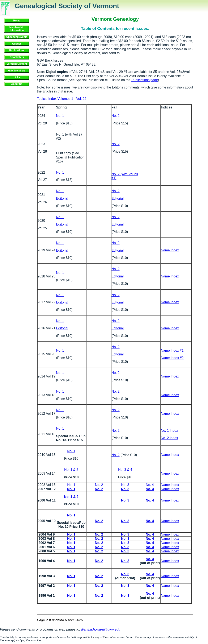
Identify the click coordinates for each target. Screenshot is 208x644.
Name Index (170, 250)
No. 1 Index (169, 431)
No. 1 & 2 (71, 470)
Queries (17, 44)
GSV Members (17, 71)
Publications (17, 50)
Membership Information (17, 29)
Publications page (145, 80)
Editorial (62, 199)
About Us (17, 84)
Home (17, 21)
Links (17, 77)
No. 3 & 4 (125, 470)
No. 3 (125, 485)
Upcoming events (17, 37)
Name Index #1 (172, 350)
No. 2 (115, 116)
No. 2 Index (169, 438)
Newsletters (17, 57)
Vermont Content (17, 64)
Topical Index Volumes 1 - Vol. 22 (62, 99)
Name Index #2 (172, 358)
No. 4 (150, 485)
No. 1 (60, 116)
